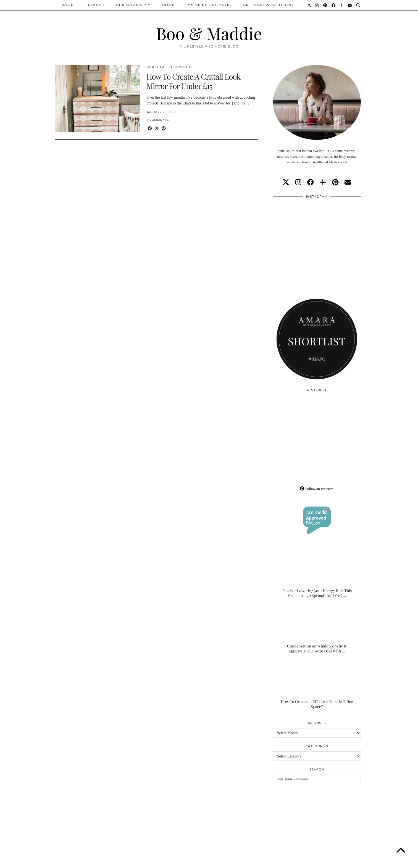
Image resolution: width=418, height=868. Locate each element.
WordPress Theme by (335, 862)
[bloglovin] (323, 182)
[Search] (358, 5)
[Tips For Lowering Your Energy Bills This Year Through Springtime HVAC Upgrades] (317, 574)
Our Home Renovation (170, 67)
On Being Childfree (210, 5)
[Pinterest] (325, 5)
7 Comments (158, 120)
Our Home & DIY (133, 5)
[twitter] (286, 182)
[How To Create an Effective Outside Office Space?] (317, 685)
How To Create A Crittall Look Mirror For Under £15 (193, 81)
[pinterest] (335, 182)
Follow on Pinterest (317, 489)
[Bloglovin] (342, 5)
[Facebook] (334, 5)
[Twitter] (309, 5)
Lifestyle (95, 5)
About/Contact (121, 862)
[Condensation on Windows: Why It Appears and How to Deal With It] (317, 629)
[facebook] (311, 182)
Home (67, 5)
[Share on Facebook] (150, 129)
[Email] (350, 5)
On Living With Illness (269, 5)
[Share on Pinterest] (164, 129)
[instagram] (298, 182)
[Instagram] (317, 5)
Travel (169, 5)
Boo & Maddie (209, 33)
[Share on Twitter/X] (157, 129)
